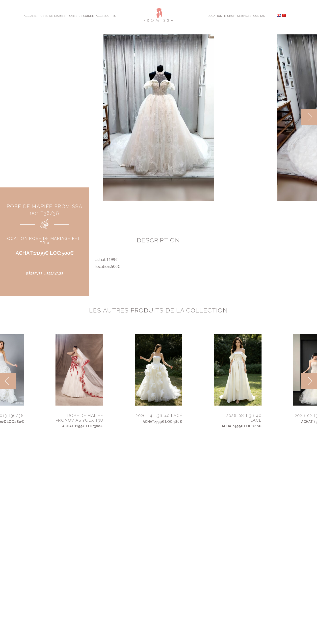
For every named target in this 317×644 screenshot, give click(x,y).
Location (215, 16)
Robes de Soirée (81, 16)
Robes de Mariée (52, 16)
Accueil (30, 16)
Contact (260, 16)
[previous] (8, 381)
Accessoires (106, 16)
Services (244, 16)
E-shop (230, 16)
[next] (309, 117)
